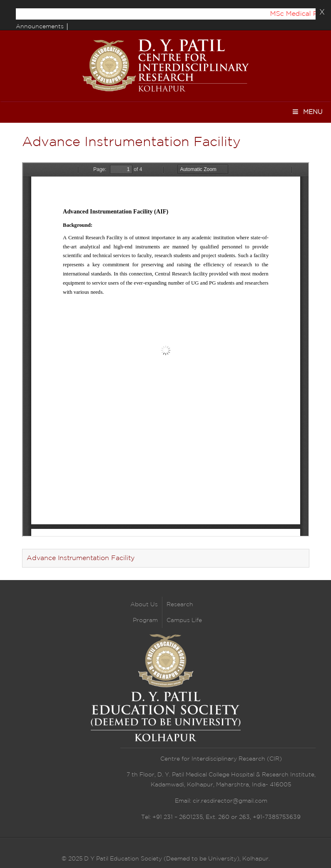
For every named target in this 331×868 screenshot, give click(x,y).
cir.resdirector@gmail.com (230, 801)
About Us (144, 605)
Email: (184, 801)
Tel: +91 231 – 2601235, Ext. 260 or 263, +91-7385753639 (221, 817)
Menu (307, 112)
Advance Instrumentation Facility (81, 558)
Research (180, 605)
